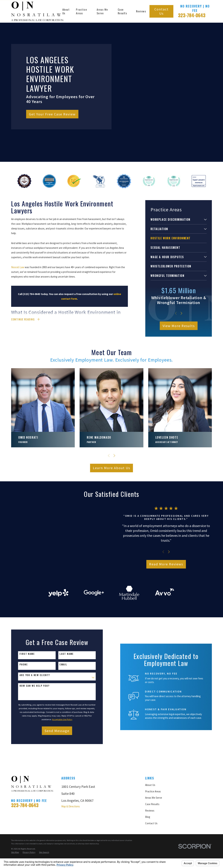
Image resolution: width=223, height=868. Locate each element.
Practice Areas (153, 820)
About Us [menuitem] (66, 11)
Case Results (152, 833)
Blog (148, 846)
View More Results (179, 326)
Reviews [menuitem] (141, 11)
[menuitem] (176, 220)
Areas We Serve (154, 826)
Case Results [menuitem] (122, 11)
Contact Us (162, 11)
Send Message (53, 759)
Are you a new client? (31, 704)
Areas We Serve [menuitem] (102, 11)
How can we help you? (31, 715)
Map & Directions (71, 835)
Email (60, 693)
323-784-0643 (192, 15)
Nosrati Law (18, 267)
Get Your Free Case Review (52, 114)
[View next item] (181, 313)
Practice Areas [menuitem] (81, 11)
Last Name (63, 683)
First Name (24, 683)
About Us (150, 814)
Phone (20, 693)
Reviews (150, 839)
